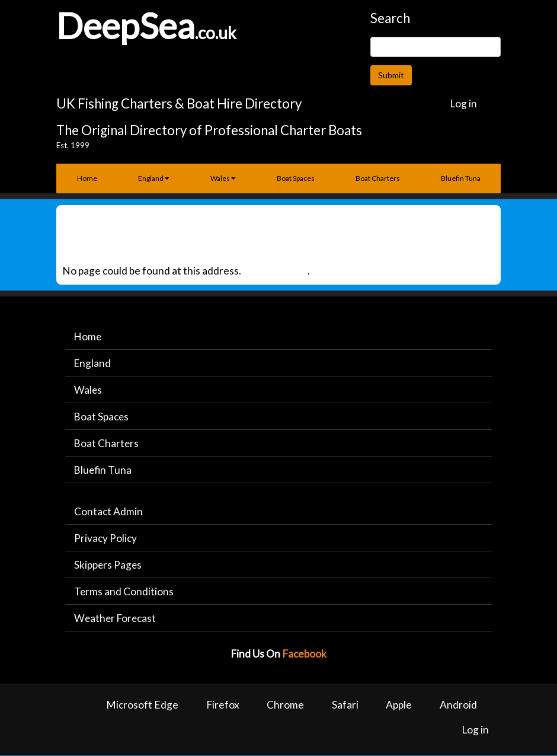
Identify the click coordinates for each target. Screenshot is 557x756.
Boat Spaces (296, 178)
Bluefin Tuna (461, 178)
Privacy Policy (105, 539)
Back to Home (275, 271)
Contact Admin (108, 511)
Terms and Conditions (124, 592)
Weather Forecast (116, 619)
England (154, 178)
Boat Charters (378, 178)
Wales (223, 178)
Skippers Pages (108, 565)
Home (87, 178)
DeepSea (126, 25)
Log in (463, 103)
